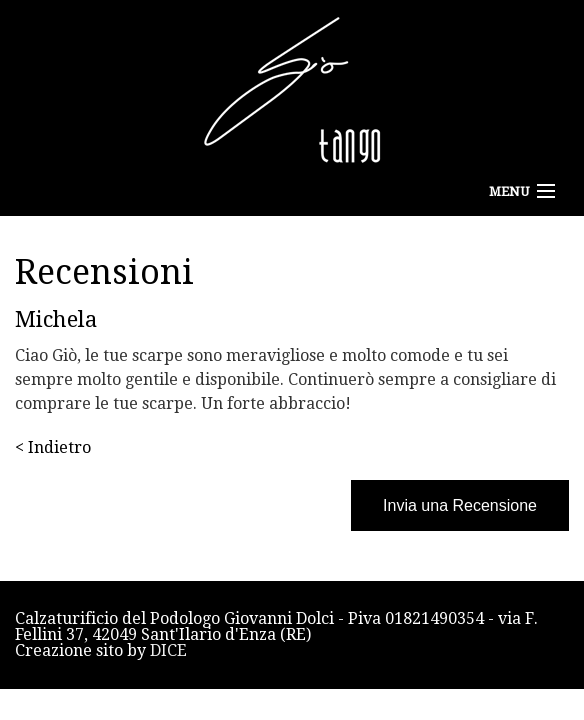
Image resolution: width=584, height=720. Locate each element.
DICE (168, 650)
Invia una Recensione (460, 505)
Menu (509, 191)
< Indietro (53, 447)
